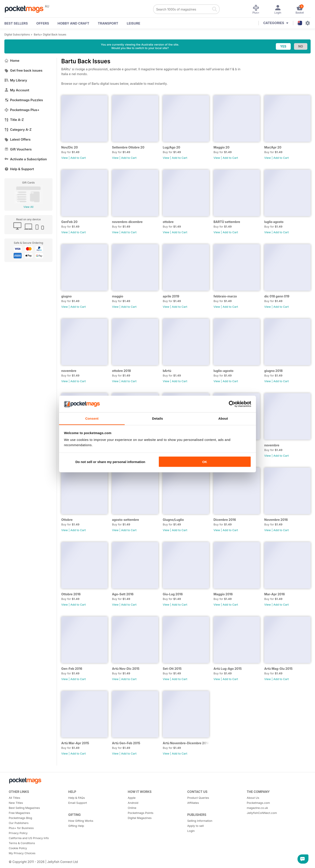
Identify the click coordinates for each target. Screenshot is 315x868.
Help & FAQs (77, 798)
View (65, 158)
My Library (16, 80)
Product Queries (198, 798)
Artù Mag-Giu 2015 (278, 669)
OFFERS (43, 23)
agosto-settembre (125, 520)
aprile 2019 (171, 296)
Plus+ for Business (21, 828)
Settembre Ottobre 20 (128, 147)
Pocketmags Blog (20, 818)
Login (191, 831)
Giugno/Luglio (173, 520)
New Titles (16, 803)
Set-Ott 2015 (172, 669)
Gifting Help (76, 826)
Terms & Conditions (22, 843)
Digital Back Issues (55, 34)
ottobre (168, 222)
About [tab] (223, 418)
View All (28, 207)
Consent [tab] (92, 418)
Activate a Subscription (26, 159)
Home (12, 61)
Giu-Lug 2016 (173, 594)
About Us (253, 798)
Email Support (78, 803)
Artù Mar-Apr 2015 (75, 743)
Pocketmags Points (141, 813)
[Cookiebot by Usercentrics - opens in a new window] (232, 404)
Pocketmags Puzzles (24, 100)
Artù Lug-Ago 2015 (228, 669)
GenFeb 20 (69, 222)
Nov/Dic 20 (70, 147)
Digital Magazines (140, 818)
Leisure (134, 23)
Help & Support (19, 169)
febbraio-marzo (225, 296)
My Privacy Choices (22, 853)
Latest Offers (17, 139)
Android (133, 803)
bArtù (167, 371)
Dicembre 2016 (225, 520)
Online (132, 808)
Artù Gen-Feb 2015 (126, 743)
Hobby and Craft (73, 23)
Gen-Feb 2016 (72, 669)
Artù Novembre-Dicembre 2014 (186, 743)
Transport (108, 23)
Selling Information (200, 821)
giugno (66, 296)
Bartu (37, 34)
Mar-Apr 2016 (275, 594)
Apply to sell (195, 826)
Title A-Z (14, 120)
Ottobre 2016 (71, 594)
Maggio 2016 (223, 594)
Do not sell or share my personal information (110, 462)
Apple (132, 798)
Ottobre (67, 520)
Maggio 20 (221, 147)
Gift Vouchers (18, 149)
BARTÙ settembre (227, 222)
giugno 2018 (273, 371)
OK (205, 462)
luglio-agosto (223, 371)
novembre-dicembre (127, 222)
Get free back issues (23, 70)
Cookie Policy (18, 848)
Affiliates (193, 803)
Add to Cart (78, 158)
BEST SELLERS (16, 23)
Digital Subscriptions (17, 34)
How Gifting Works (81, 821)
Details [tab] (157, 418)
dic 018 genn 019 (277, 296)
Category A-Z (18, 130)
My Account (17, 90)
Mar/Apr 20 (273, 147)
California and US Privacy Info (29, 838)
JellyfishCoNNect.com (262, 813)
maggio (118, 296)
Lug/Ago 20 (171, 147)
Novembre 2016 (276, 520)
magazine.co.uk (257, 808)
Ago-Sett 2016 (123, 594)
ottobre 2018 (121, 371)
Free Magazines (19, 813)
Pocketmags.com (258, 803)
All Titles (14, 798)
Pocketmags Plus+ (22, 110)
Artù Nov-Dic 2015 (126, 669)
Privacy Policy (18, 833)
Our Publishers (19, 823)
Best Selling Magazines (24, 808)
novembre (69, 371)
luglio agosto (274, 222)
